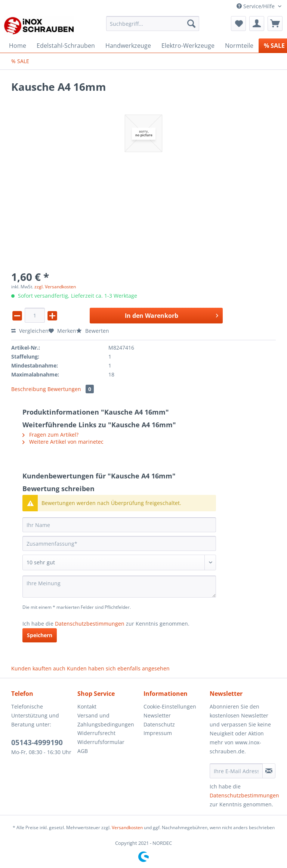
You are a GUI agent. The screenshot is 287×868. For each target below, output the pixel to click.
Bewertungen (71, 389)
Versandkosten (127, 827)
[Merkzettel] (238, 24)
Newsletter (157, 715)
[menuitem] (153, 27)
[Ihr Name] (119, 525)
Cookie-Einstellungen (170, 706)
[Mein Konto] (257, 24)
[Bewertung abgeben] (119, 562)
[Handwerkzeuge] (128, 46)
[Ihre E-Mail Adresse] (236, 771)
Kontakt (87, 706)
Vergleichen (30, 331)
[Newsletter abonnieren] (269, 771)
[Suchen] (191, 24)
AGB (83, 751)
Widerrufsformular (101, 742)
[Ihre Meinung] (119, 587)
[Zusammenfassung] (119, 543)
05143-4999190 (37, 743)
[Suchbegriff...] (153, 24)
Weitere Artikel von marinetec (63, 442)
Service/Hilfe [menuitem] (256, 6)
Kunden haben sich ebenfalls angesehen (118, 668)
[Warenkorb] (275, 24)
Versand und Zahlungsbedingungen (106, 720)
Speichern (40, 635)
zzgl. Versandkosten (55, 287)
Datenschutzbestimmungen (90, 624)
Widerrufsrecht (96, 733)
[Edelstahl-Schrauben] (66, 46)
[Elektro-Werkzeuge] (188, 46)
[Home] (18, 46)
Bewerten (93, 331)
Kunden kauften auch (38, 668)
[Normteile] (239, 46)
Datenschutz (159, 724)
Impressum (158, 733)
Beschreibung (29, 389)
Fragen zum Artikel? (50, 435)
